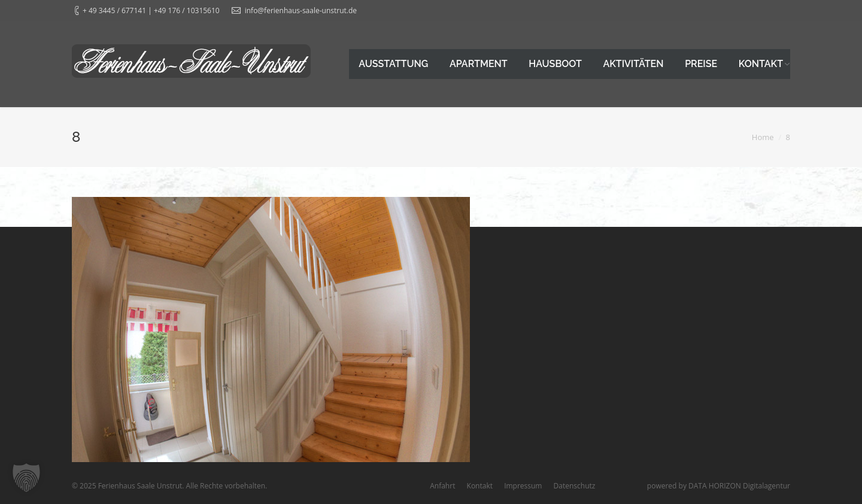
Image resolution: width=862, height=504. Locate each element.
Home (763, 137)
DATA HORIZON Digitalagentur (739, 486)
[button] (26, 478)
